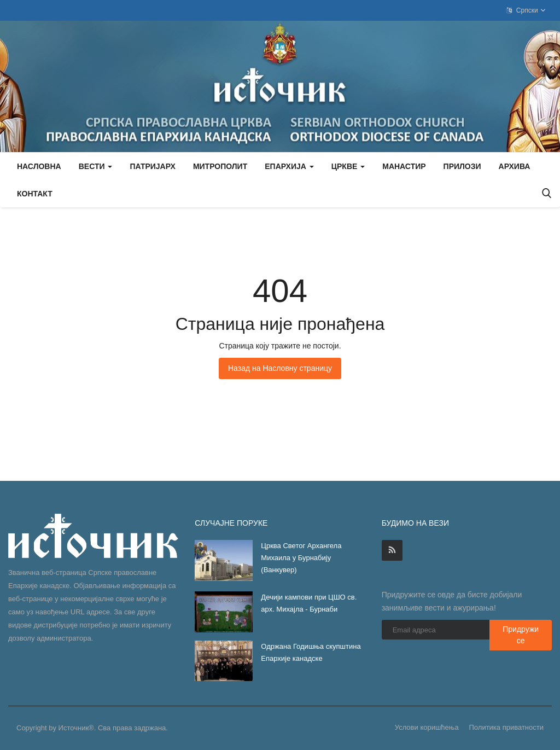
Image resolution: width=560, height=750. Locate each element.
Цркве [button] (348, 166)
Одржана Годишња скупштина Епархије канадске (311, 652)
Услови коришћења (427, 727)
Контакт (35, 194)
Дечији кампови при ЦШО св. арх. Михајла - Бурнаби (309, 603)
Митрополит (220, 166)
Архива (515, 166)
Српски (526, 10)
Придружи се (521, 635)
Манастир (404, 166)
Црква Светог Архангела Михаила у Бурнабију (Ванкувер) (301, 558)
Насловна (39, 166)
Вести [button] (96, 166)
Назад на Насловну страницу (280, 368)
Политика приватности (506, 727)
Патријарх (152, 166)
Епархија (289, 166)
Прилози (462, 166)
